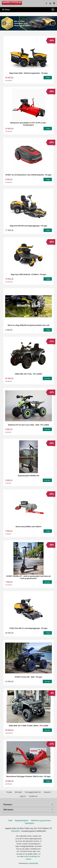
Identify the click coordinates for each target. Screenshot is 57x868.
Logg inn (23, 796)
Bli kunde (18, 792)
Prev (7, 23)
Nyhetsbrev (29, 823)
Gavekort (47, 792)
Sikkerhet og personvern (41, 820)
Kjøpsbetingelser (22, 820)
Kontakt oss (33, 796)
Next (55, 23)
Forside (9, 792)
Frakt (10, 820)
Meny (6, 10)
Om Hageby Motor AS (33, 792)
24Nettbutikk (33, 863)
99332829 (15, 831)
